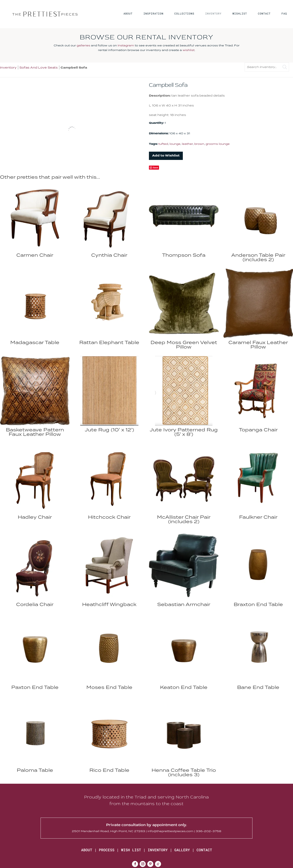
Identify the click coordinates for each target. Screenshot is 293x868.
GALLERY (182, 850)
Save (156, 168)
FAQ (284, 14)
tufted (163, 144)
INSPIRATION (153, 14)
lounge (175, 144)
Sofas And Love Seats (39, 67)
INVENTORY (213, 14)
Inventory (8, 67)
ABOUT (128, 14)
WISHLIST (240, 14)
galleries (83, 45)
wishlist (189, 50)
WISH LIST (131, 850)
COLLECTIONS (184, 14)
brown (199, 144)
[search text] (267, 67)
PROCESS (107, 850)
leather (187, 144)
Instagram (126, 45)
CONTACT (264, 14)
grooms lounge (218, 144)
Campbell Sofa (74, 68)
